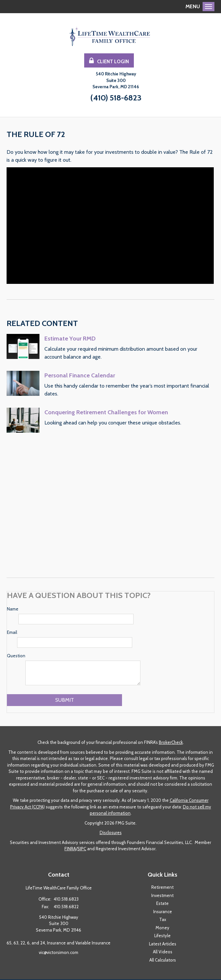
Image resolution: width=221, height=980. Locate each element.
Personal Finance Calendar (80, 376)
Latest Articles (163, 944)
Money (162, 928)
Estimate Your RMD (70, 339)
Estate (162, 904)
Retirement (162, 888)
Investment (162, 896)
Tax (163, 920)
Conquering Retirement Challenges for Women (106, 413)
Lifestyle (162, 936)
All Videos (163, 952)
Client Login (109, 61)
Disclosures (111, 833)
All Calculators (163, 961)
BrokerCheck (171, 743)
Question (16, 656)
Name (13, 610)
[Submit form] (64, 701)
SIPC (82, 849)
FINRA (70, 849)
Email (12, 633)
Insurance (163, 912)
